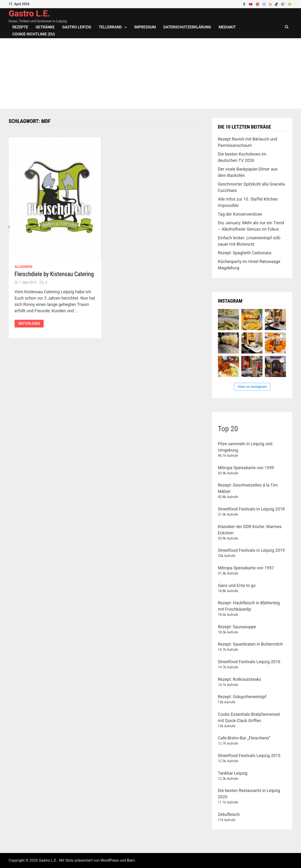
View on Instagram (252, 387)
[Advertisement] (150, 73)
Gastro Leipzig (77, 27)
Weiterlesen (29, 324)
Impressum (145, 27)
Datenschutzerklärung (187, 27)
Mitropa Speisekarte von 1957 (246, 568)
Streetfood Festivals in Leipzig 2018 (251, 509)
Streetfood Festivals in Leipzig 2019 (251, 550)
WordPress (110, 860)
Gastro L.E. (29, 14)
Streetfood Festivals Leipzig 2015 (249, 756)
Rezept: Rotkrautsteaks (239, 679)
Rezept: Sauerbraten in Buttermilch (250, 644)
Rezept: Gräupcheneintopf (242, 697)
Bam (131, 860)
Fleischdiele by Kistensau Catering (54, 274)
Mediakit (227, 27)
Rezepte (20, 27)
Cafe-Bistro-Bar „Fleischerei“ (244, 738)
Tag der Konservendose (240, 214)
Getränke (45, 27)
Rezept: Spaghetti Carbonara (245, 253)
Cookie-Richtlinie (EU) (34, 34)
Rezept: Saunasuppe (237, 627)
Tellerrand (110, 27)
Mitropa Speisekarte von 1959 (246, 468)
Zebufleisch (229, 814)
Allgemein (23, 267)
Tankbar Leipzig (233, 773)
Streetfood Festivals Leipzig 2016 (249, 662)
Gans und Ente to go (237, 585)
